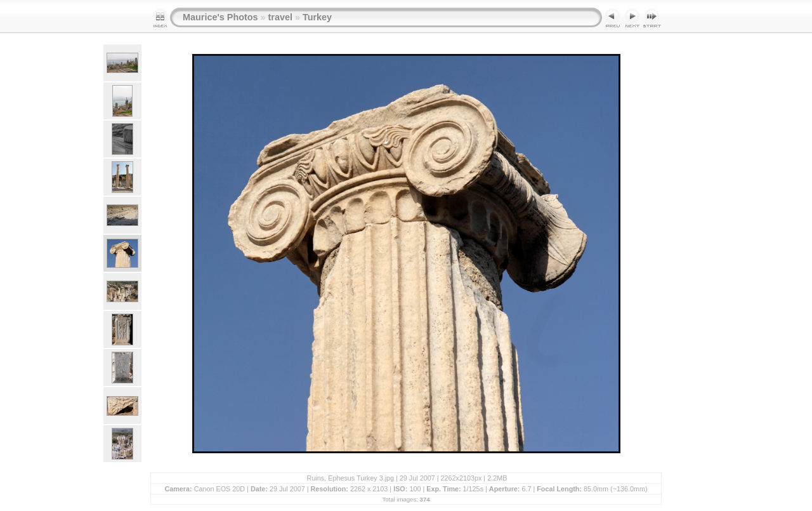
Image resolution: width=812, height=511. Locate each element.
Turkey (317, 17)
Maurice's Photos (220, 17)
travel (280, 17)
